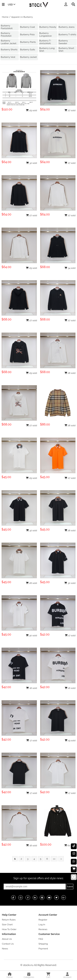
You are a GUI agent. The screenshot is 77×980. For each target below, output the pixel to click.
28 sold (70, 373)
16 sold (70, 688)
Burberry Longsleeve (45, 34)
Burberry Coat (27, 27)
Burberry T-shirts (67, 34)
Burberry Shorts (9, 50)
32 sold (31, 163)
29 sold (31, 110)
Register (43, 920)
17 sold (70, 635)
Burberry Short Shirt (66, 50)
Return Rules (9, 920)
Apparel (15, 17)
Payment (43, 949)
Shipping (43, 944)
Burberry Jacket (28, 57)
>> (54, 859)
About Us (7, 939)
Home (5, 17)
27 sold (70, 110)
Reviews (43, 929)
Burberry (28, 17)
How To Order (9, 929)
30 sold (70, 583)
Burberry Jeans (67, 27)
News (5, 949)
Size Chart (7, 925)
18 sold (31, 688)
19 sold (70, 740)
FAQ (41, 939)
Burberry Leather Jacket (9, 42)
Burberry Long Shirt (47, 50)
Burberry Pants (28, 42)
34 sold (70, 268)
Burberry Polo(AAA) (6, 34)
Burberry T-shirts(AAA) (45, 42)
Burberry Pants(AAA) (7, 27)
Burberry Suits (27, 50)
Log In (42, 925)
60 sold (70, 846)
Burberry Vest (8, 57)
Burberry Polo (27, 34)
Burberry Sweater (63, 42)
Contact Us (8, 944)
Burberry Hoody (48, 27)
